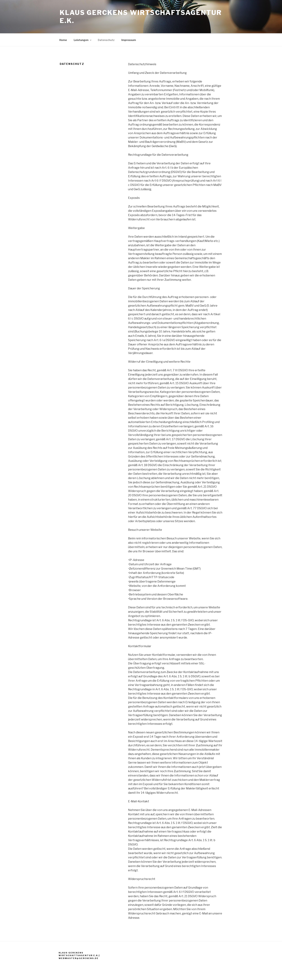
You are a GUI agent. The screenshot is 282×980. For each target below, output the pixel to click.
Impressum (129, 40)
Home (63, 40)
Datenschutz (106, 40)
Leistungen (83, 40)
